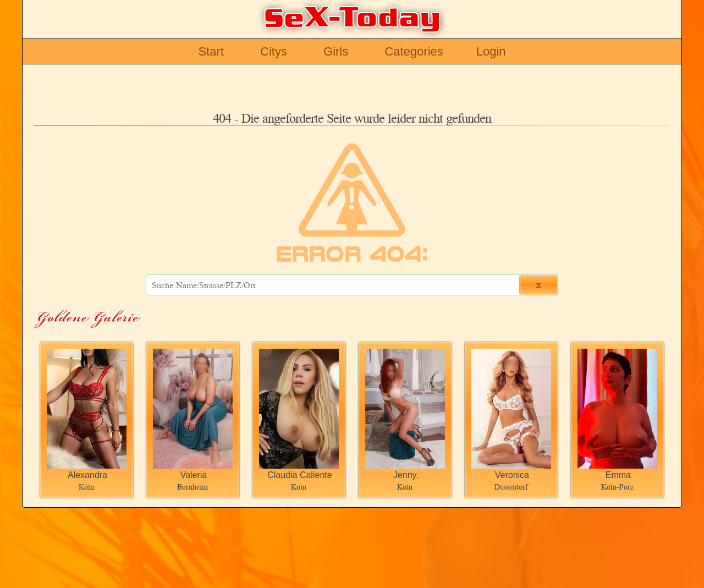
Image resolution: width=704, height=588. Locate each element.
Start (211, 51)
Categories (414, 51)
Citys (274, 51)
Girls (336, 51)
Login (491, 51)
